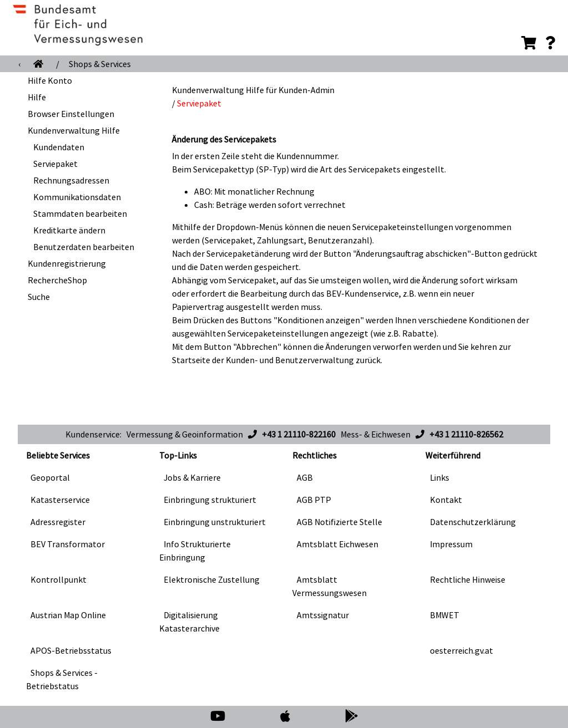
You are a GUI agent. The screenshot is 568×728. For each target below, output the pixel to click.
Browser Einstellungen (71, 114)
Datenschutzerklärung (473, 522)
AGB (305, 477)
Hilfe (37, 97)
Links (440, 477)
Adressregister (58, 522)
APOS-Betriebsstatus (71, 650)
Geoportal (50, 477)
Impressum (451, 544)
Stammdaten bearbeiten (80, 213)
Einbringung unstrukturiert (215, 522)
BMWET (445, 615)
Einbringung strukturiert (210, 500)
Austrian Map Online (68, 615)
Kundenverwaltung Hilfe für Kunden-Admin (253, 90)
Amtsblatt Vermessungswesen (329, 586)
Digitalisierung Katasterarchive (189, 622)
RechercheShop (57, 280)
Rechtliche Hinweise (468, 579)
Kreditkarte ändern (69, 230)
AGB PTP (314, 500)
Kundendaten (59, 147)
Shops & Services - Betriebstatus (62, 679)
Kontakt (446, 500)
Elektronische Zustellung (212, 579)
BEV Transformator (68, 544)
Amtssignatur (323, 615)
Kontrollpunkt (59, 579)
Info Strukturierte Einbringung (195, 551)
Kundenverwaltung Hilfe (74, 130)
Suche (39, 297)
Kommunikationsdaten (77, 197)
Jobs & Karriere (192, 477)
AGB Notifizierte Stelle (339, 522)
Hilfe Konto (50, 80)
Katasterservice (60, 500)
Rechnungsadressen (71, 180)
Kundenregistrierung (67, 263)
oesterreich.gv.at (461, 650)
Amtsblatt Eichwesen (338, 544)
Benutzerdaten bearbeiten (84, 247)
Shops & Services (100, 64)
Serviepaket (55, 164)
